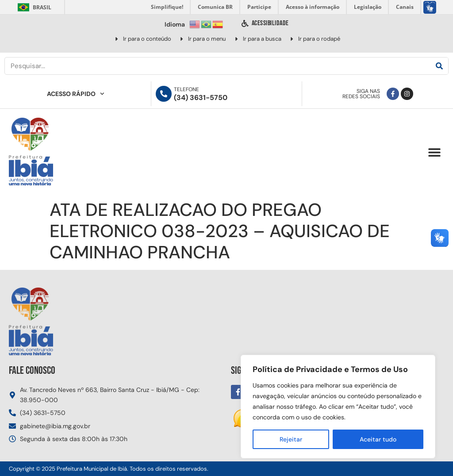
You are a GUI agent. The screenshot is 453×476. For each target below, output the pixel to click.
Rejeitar (291, 439)
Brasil (33, 7)
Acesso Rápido (76, 94)
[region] (338, 407)
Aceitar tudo (378, 439)
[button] (434, 152)
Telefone (186, 89)
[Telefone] (164, 94)
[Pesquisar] (439, 66)
